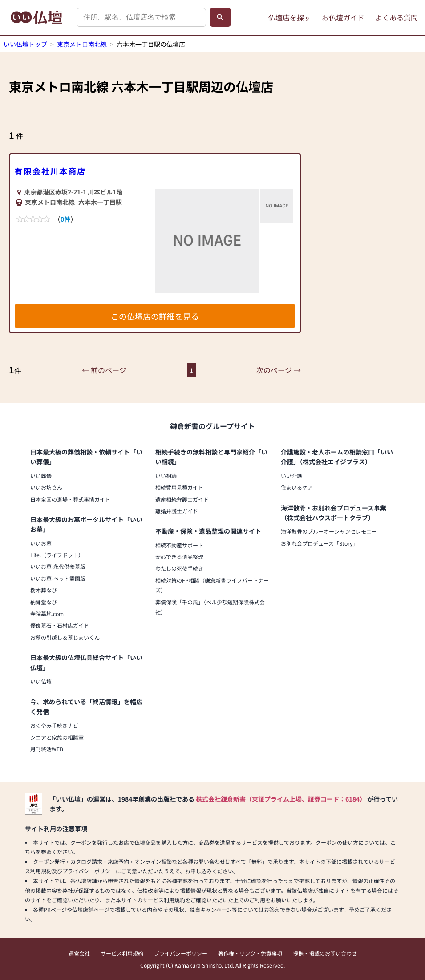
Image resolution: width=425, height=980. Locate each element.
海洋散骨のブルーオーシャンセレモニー (329, 531)
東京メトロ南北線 (82, 44)
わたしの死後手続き (179, 568)
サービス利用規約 (122, 953)
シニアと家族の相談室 (57, 737)
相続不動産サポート (179, 545)
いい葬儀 (41, 476)
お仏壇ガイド (343, 17)
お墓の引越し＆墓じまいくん (65, 637)
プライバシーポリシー (181, 953)
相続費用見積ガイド (179, 487)
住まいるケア (297, 487)
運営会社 (79, 953)
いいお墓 (41, 543)
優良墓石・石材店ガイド (60, 625)
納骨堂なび (44, 602)
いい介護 (291, 476)
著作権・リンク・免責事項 (250, 953)
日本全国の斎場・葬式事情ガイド (70, 499)
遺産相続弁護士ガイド (182, 499)
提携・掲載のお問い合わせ (325, 953)
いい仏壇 (41, 681)
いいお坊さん (46, 487)
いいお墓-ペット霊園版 (58, 578)
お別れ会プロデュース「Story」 (319, 543)
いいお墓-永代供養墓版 (58, 566)
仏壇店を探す (290, 17)
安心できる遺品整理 (179, 557)
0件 (65, 219)
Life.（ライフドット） (57, 555)
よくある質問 (397, 17)
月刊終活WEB (47, 749)
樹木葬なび (44, 590)
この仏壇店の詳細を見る (155, 316)
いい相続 (166, 476)
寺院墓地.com (47, 614)
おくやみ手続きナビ (54, 725)
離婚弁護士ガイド (177, 511)
